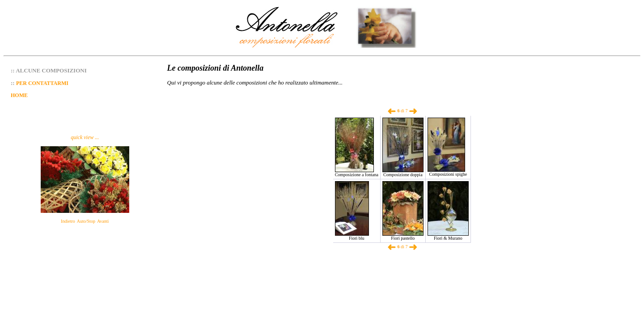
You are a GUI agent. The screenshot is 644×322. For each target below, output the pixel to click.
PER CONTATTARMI (42, 83)
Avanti (103, 221)
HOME (19, 95)
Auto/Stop (86, 221)
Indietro (68, 221)
